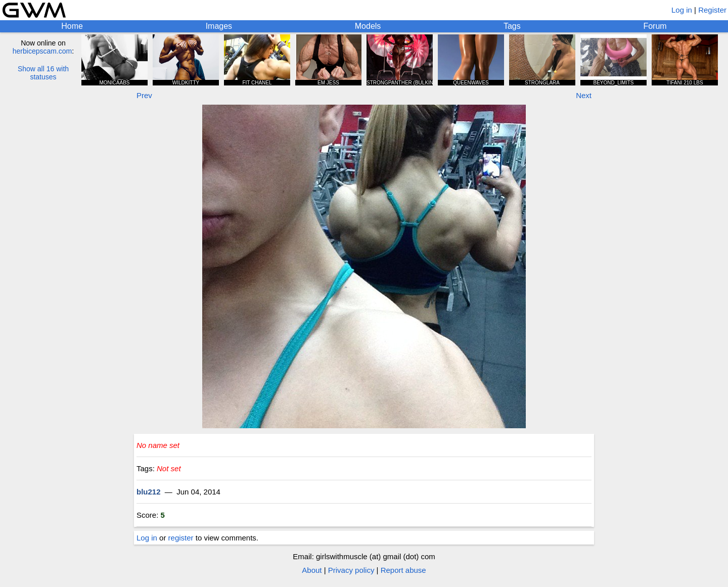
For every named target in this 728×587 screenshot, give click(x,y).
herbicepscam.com (42, 51)
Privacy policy (351, 570)
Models (368, 26)
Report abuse (403, 570)
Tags (512, 26)
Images (219, 26)
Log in (682, 10)
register (181, 538)
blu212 (149, 492)
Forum (655, 26)
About (312, 570)
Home (72, 26)
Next (584, 95)
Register (712, 10)
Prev (144, 95)
